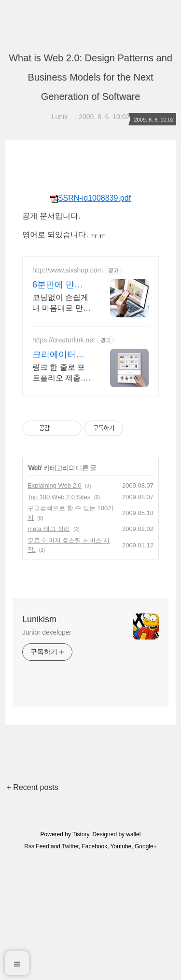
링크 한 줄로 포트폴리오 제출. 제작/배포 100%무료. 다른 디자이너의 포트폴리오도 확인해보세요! (60, 373)
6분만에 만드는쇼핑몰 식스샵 (60, 285)
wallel (133, 834)
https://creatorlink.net (64, 340)
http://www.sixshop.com (68, 270)
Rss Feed (36, 846)
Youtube (121, 846)
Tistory (81, 834)
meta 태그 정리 (49, 529)
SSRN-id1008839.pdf (90, 198)
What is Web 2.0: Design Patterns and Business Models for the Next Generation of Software (90, 77)
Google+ (146, 846)
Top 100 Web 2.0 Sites (59, 497)
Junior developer (47, 632)
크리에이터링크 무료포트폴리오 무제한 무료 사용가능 (61, 355)
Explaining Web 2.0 (55, 485)
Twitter (70, 846)
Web (35, 468)
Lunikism (39, 619)
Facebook (95, 846)
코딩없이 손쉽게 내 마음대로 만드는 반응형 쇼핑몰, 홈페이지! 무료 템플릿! (62, 303)
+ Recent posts (33, 787)
